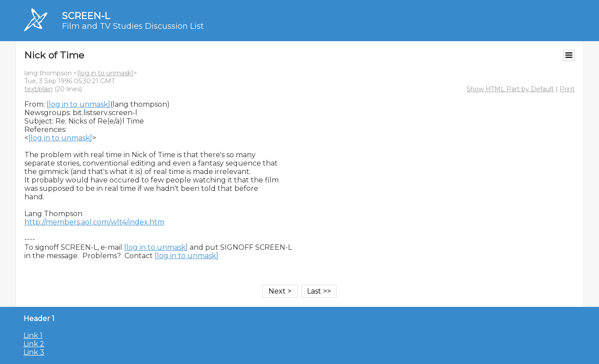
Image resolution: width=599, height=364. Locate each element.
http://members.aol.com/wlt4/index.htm (94, 222)
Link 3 (34, 352)
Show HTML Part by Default (510, 89)
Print (567, 89)
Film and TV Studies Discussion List (133, 26)
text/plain (39, 89)
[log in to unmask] (105, 73)
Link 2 (34, 344)
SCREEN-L (86, 16)
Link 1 (33, 335)
